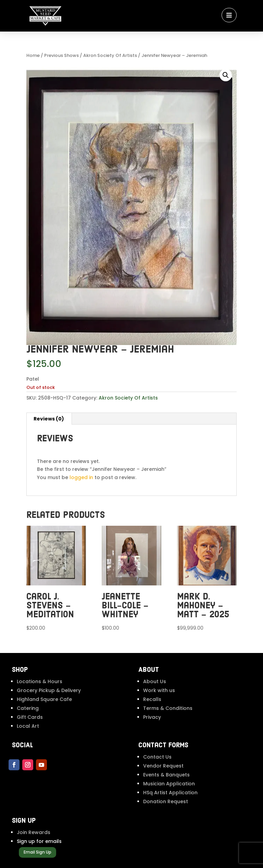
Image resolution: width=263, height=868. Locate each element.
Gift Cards (30, 717)
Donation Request (166, 801)
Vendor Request (163, 766)
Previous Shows (61, 55)
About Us (155, 681)
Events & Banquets (166, 775)
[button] (226, 75)
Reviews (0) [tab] (49, 419)
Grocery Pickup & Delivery (49, 690)
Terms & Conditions (168, 708)
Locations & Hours (40, 681)
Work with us (159, 690)
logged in (81, 477)
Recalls (152, 699)
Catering (28, 708)
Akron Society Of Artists (110, 55)
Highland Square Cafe (44, 699)
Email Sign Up (37, 852)
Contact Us (157, 757)
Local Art (28, 726)
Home (33, 55)
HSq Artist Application (170, 793)
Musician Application (169, 784)
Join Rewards (34, 832)
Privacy (152, 717)
